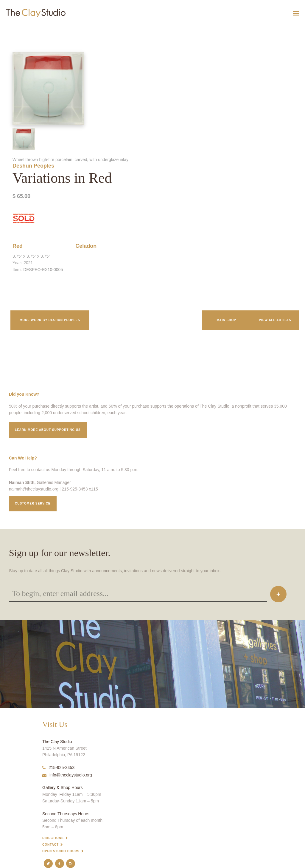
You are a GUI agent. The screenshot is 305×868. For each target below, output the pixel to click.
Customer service (33, 503)
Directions (53, 838)
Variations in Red (10, 28)
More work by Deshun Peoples (50, 320)
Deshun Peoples (33, 166)
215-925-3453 (58, 768)
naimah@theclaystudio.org (34, 489)
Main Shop (226, 320)
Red (18, 246)
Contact (50, 845)
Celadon (86, 246)
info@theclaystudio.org (67, 775)
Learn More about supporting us (48, 430)
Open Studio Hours (61, 851)
